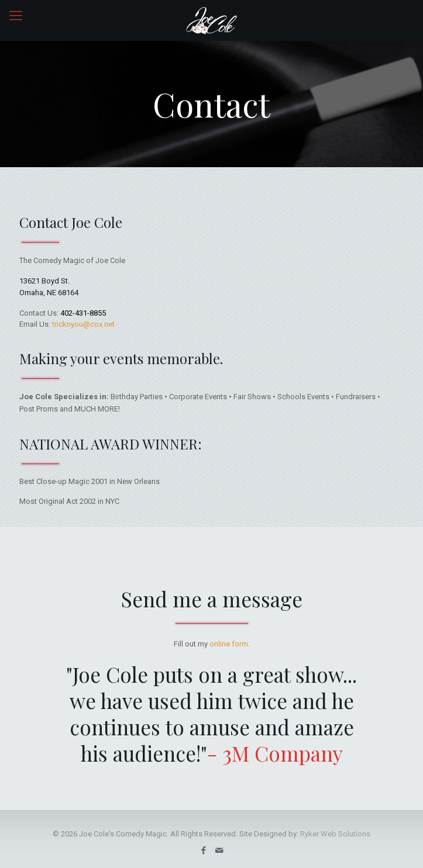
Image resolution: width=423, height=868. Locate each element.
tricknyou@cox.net (83, 324)
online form (229, 644)
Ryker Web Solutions (335, 834)
